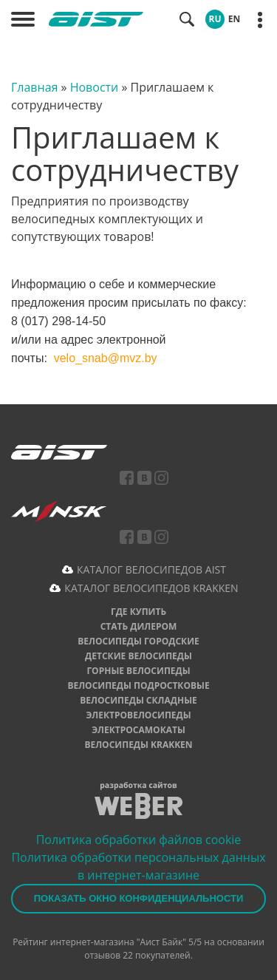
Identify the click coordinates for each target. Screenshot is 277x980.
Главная (34, 87)
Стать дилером (139, 626)
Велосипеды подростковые (138, 685)
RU (215, 19)
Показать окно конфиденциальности (139, 898)
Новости (95, 87)
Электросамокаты (138, 730)
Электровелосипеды (138, 715)
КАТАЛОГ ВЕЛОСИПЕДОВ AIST (151, 569)
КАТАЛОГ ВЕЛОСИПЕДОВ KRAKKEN (151, 588)
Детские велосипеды (138, 656)
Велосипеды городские (138, 641)
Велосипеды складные (138, 700)
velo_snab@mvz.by (106, 358)
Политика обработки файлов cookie (139, 840)
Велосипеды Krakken (138, 745)
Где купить (138, 612)
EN (234, 19)
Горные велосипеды (138, 671)
